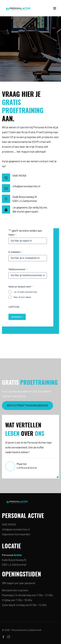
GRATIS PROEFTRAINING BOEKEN (27, 405)
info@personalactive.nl (26, 186)
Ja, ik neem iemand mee (25, 292)
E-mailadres (15, 252)
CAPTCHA (14, 307)
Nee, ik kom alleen (22, 297)
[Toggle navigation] (55, 9)
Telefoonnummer (18, 270)
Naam (12, 235)
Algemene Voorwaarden (16, 534)
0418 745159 (19, 175)
